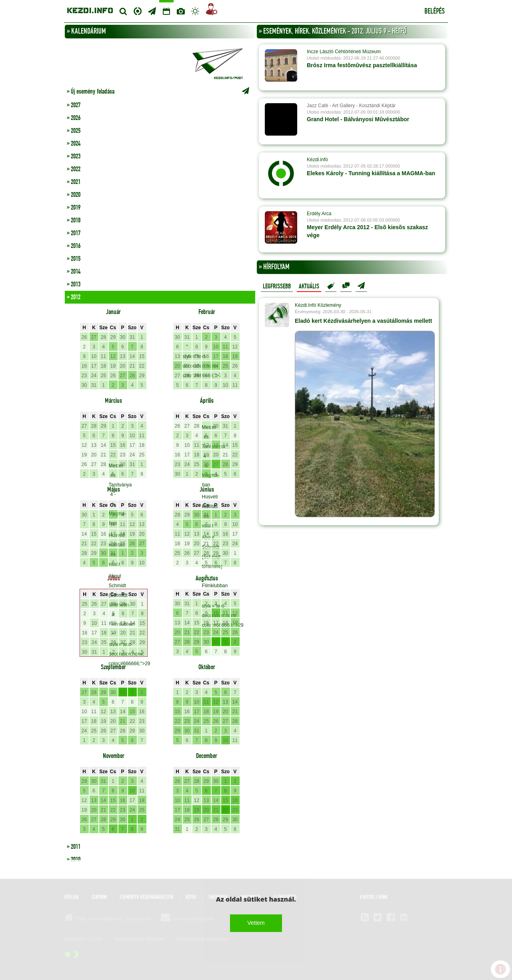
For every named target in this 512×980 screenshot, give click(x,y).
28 (103, 337)
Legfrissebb (277, 286)
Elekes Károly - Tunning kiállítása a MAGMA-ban (371, 173)
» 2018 (74, 220)
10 (94, 356)
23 (84, 376)
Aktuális (309, 286)
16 (84, 366)
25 (103, 376)
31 (132, 337)
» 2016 (74, 246)
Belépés (435, 12)
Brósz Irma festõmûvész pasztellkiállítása (362, 65)
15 (142, 356)
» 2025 (74, 131)
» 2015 (74, 259)
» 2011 (74, 847)
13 (123, 356)
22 (142, 366)
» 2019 (74, 208)
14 (132, 356)
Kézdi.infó (317, 160)
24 (94, 376)
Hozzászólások (346, 286)
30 (123, 337)
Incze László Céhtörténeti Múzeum (344, 52)
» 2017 (74, 233)
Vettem (256, 923)
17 (94, 366)
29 (113, 337)
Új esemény (361, 286)
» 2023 (74, 156)
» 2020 (74, 195)
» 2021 (74, 182)
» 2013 (74, 284)
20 (123, 366)
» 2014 (74, 272)
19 (113, 366)
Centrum (138, 10)
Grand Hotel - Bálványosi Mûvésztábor (358, 119)
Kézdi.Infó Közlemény (318, 305)
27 (94, 337)
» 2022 (74, 169)
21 (132, 366)
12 (113, 356)
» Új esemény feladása (160, 92)
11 (103, 356)
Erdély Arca (319, 214)
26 (84, 337)
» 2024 (74, 144)
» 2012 (74, 297)
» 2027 (74, 105)
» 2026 (74, 118)
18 (103, 366)
